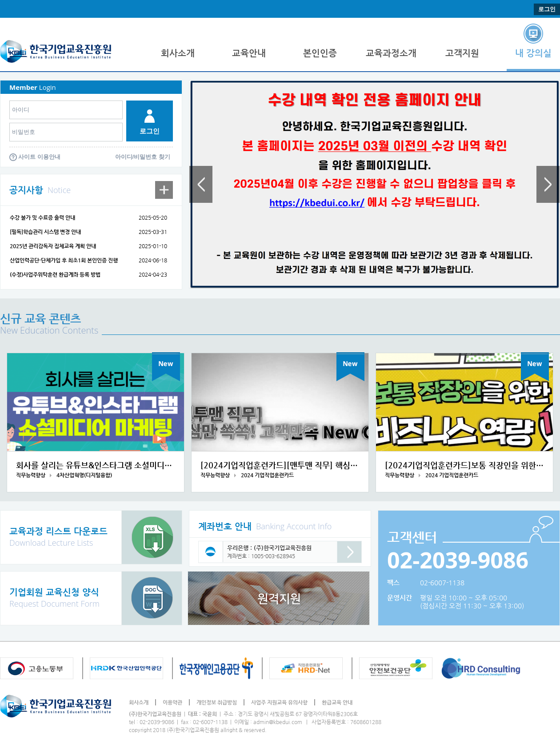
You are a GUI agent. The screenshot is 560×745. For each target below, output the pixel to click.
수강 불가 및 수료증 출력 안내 (42, 217)
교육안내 (249, 53)
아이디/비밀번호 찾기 (143, 157)
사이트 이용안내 (39, 157)
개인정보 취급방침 (217, 702)
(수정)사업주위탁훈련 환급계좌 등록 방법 (55, 274)
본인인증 (320, 53)
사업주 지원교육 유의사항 (279, 702)
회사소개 (178, 53)
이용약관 (172, 702)
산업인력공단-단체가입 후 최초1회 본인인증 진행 (64, 260)
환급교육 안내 (337, 702)
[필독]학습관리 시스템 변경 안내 (45, 232)
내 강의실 (533, 53)
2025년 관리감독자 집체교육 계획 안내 (53, 246)
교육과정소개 (391, 53)
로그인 (547, 9)
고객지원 (462, 53)
